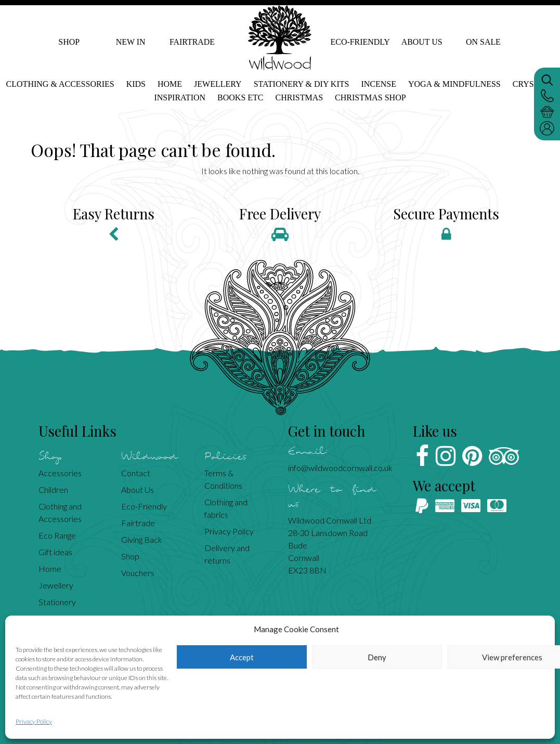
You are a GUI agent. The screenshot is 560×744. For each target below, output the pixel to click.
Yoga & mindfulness (454, 84)
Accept (242, 657)
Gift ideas (55, 552)
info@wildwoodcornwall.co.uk (340, 468)
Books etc (240, 97)
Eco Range (57, 535)
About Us (421, 42)
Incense (379, 84)
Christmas (299, 97)
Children (53, 490)
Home (170, 84)
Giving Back (142, 539)
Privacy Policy (34, 721)
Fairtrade (192, 42)
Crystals (533, 84)
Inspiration (180, 97)
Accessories (60, 473)
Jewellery (218, 84)
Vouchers (138, 573)
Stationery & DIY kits (302, 84)
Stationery (57, 602)
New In (131, 42)
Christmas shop (370, 97)
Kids (136, 84)
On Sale (483, 42)
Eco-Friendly (360, 42)
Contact (136, 473)
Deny (377, 657)
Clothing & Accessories (60, 84)
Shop (69, 42)
